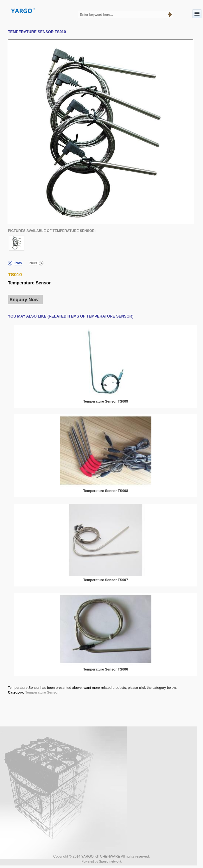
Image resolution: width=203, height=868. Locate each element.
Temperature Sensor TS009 (106, 401)
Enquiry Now (24, 299)
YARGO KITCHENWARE (101, 856)
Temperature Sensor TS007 (106, 580)
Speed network (110, 862)
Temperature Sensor (42, 692)
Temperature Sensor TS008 (106, 491)
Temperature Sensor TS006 (106, 669)
